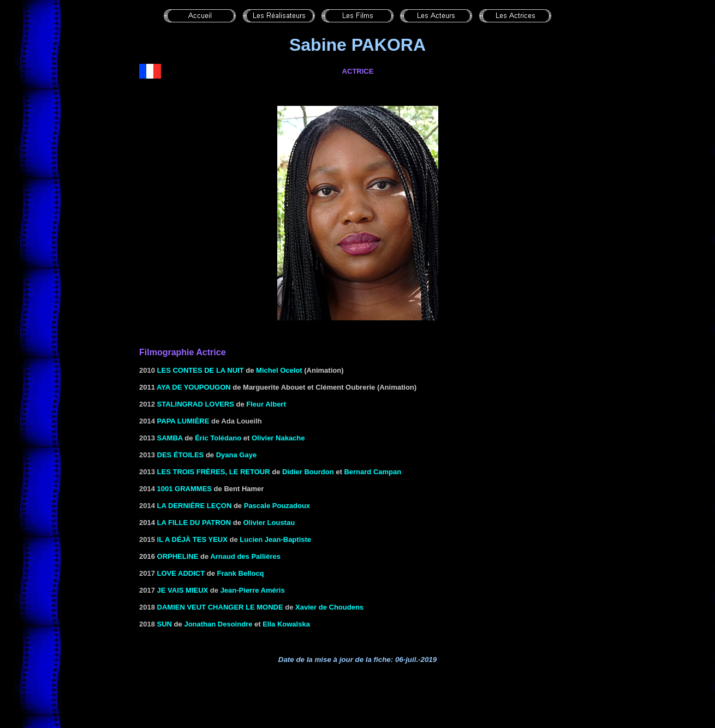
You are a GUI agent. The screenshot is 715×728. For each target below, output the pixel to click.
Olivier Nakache (278, 438)
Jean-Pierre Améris (253, 590)
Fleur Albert (266, 404)
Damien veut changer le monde (220, 607)
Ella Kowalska (286, 624)
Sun (165, 624)
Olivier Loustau (269, 523)
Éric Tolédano (218, 438)
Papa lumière (183, 421)
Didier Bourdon (308, 472)
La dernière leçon (195, 506)
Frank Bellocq (241, 573)
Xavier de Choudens (329, 607)
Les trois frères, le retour (214, 472)
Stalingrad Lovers (196, 404)
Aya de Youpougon (194, 387)
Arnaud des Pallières (245, 556)
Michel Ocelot (279, 370)
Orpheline (178, 556)
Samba (170, 438)
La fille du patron (194, 523)
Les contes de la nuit (201, 370)
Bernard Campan (373, 472)
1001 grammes (184, 489)
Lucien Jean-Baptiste (275, 539)
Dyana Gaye (236, 455)
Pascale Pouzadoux (277, 506)
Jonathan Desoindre (218, 624)
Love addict (181, 573)
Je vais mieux (183, 590)
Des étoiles (181, 455)
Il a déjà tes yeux (192, 539)
